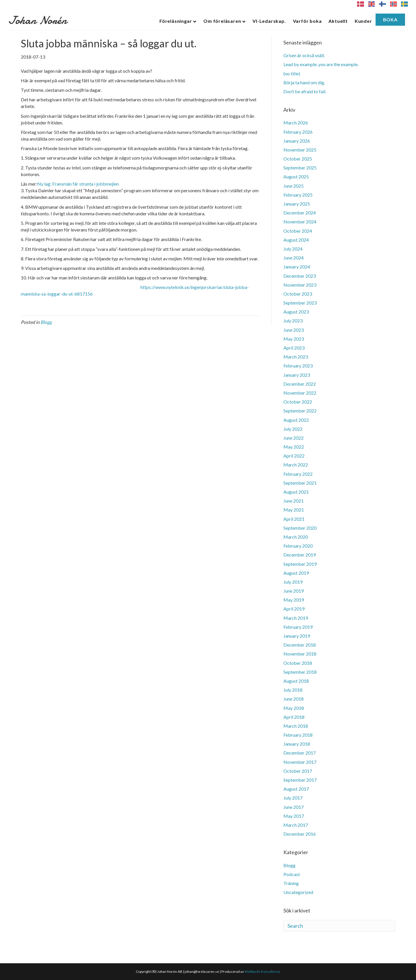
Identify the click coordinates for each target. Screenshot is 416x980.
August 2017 (296, 789)
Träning (291, 883)
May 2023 (294, 339)
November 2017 (300, 762)
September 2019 (300, 564)
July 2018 (293, 690)
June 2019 (294, 591)
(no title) (292, 73)
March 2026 (296, 123)
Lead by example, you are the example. (321, 64)
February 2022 (298, 474)
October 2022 (298, 402)
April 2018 (294, 717)
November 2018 (300, 654)
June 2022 (294, 438)
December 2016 (300, 834)
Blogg (46, 322)
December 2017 (300, 753)
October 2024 (298, 231)
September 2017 (300, 780)
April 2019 (294, 609)
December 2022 (300, 384)
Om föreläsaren (222, 21)
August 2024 (296, 240)
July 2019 (293, 582)
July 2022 (293, 429)
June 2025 (294, 186)
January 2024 (297, 267)
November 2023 (300, 285)
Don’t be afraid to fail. (305, 91)
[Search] (339, 926)
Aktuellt (338, 21)
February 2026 (298, 132)
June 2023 (294, 330)
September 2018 (300, 672)
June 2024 (294, 258)
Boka (390, 19)
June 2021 (294, 501)
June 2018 (294, 699)
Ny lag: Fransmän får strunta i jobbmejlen (78, 184)
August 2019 (296, 573)
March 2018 (296, 726)
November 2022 (300, 393)
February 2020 (298, 546)
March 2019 (296, 618)
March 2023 (296, 357)
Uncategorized (298, 892)
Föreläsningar (176, 21)
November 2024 (300, 222)
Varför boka (307, 21)
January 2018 (297, 744)
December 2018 (300, 645)
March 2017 (296, 825)
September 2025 (300, 168)
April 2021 (294, 519)
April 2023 (294, 348)
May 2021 (294, 510)
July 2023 (293, 321)
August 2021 (296, 492)
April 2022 (294, 456)
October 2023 (298, 294)
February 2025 (298, 195)
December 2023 (300, 276)
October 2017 (298, 771)
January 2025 (297, 204)
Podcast (292, 874)
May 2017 (294, 816)
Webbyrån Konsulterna (262, 971)
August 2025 (296, 177)
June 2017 (294, 807)
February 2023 (298, 366)
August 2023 (296, 312)
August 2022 (296, 420)
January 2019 (297, 636)
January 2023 (297, 375)
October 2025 (298, 159)
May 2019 (294, 600)
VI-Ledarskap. (269, 21)
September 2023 (300, 303)
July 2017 (293, 798)
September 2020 (300, 528)
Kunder (363, 21)
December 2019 (300, 555)
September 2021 (300, 483)
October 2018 (298, 663)
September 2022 (300, 411)
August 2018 (296, 681)
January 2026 (297, 141)
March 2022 (296, 465)
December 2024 (300, 213)
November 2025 (300, 150)
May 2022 (294, 447)
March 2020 (296, 537)
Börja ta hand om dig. (304, 82)
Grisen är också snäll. (304, 55)
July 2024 (293, 249)
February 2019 (298, 627)
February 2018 (298, 735)
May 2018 (294, 708)
